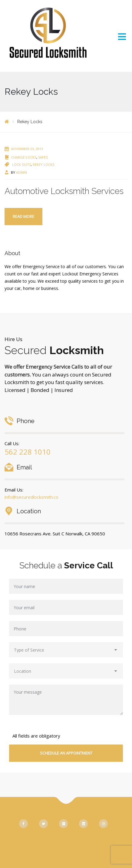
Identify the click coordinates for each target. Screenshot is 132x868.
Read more (23, 216)
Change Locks (24, 157)
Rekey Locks (43, 164)
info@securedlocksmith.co (31, 497)
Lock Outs (21, 164)
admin (21, 172)
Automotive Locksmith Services (64, 191)
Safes (43, 157)
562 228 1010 (28, 452)
